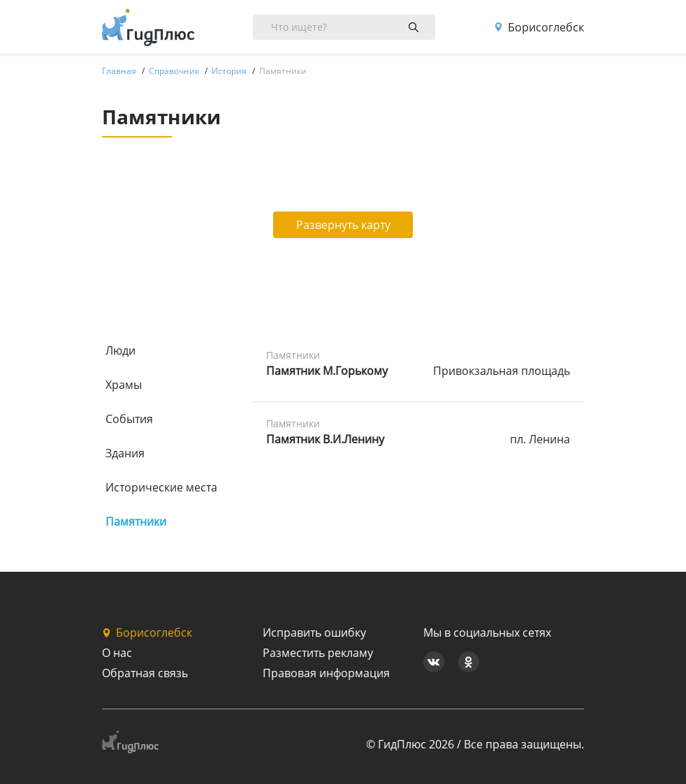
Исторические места (161, 487)
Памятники (136, 522)
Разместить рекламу (318, 653)
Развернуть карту (343, 225)
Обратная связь (145, 673)
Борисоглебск (539, 27)
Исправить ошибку (314, 633)
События (129, 419)
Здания (125, 453)
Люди (121, 350)
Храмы (124, 385)
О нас (117, 653)
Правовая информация (326, 673)
